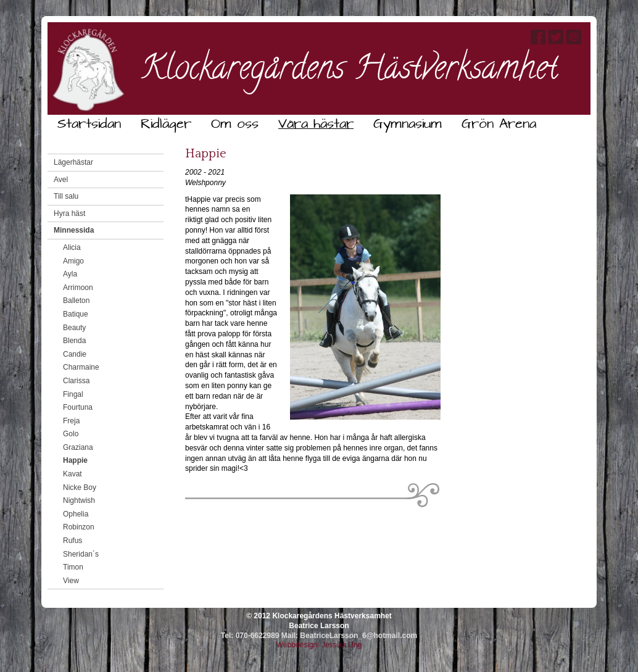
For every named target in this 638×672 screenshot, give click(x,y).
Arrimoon (78, 288)
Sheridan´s (81, 554)
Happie (75, 460)
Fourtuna (78, 407)
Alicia (72, 247)
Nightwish (79, 500)
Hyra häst (69, 214)
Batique (76, 314)
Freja (71, 421)
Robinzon (79, 527)
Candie (75, 354)
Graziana (78, 447)
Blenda (74, 341)
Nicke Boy (80, 487)
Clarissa (76, 381)
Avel (61, 180)
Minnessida (74, 230)
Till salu (66, 196)
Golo (71, 434)
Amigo (73, 261)
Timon (73, 567)
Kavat (72, 474)
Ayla (70, 274)
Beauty (74, 328)
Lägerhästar (73, 162)
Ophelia (76, 514)
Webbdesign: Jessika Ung (319, 645)
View (71, 581)
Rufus (72, 541)
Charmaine (81, 367)
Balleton (76, 301)
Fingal (73, 394)
